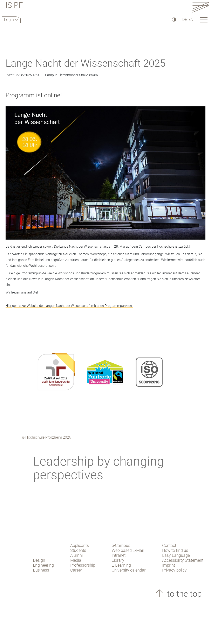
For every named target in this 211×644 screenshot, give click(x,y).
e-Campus (121, 545)
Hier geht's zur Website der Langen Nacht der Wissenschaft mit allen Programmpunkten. (69, 306)
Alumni (76, 555)
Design (39, 560)
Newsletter (192, 279)
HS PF (12, 6)
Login (9, 20)
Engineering (43, 565)
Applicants (80, 545)
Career (76, 570)
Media (76, 560)
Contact (169, 545)
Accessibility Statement (183, 560)
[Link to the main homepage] (201, 7)
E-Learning (121, 565)
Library (118, 560)
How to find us (175, 550)
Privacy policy (174, 570)
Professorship (83, 565)
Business (41, 570)
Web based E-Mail (128, 550)
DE (185, 19)
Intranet (119, 555)
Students (78, 550)
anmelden (138, 273)
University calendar (129, 570)
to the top (183, 594)
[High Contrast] (174, 19)
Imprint (169, 565)
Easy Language (176, 555)
